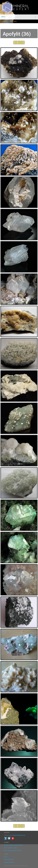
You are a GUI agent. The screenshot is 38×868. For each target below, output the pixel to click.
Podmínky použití (9, 859)
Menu (3, 17)
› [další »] (23, 43)
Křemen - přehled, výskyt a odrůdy (13, 845)
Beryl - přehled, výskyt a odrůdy (13, 851)
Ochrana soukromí (9, 862)
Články (15, 21)
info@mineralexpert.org (19, 835)
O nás (6, 857)
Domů (5, 21)
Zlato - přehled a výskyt (10, 848)
